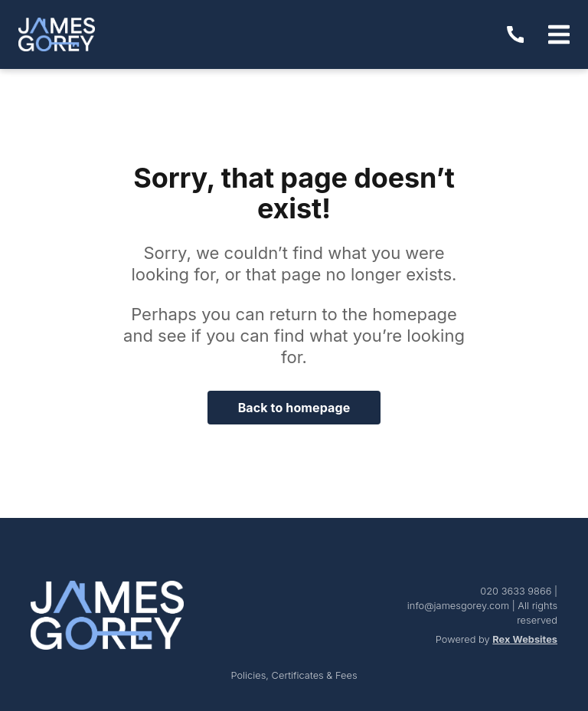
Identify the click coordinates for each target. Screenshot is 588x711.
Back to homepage (294, 408)
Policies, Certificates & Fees (294, 675)
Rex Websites (525, 639)
